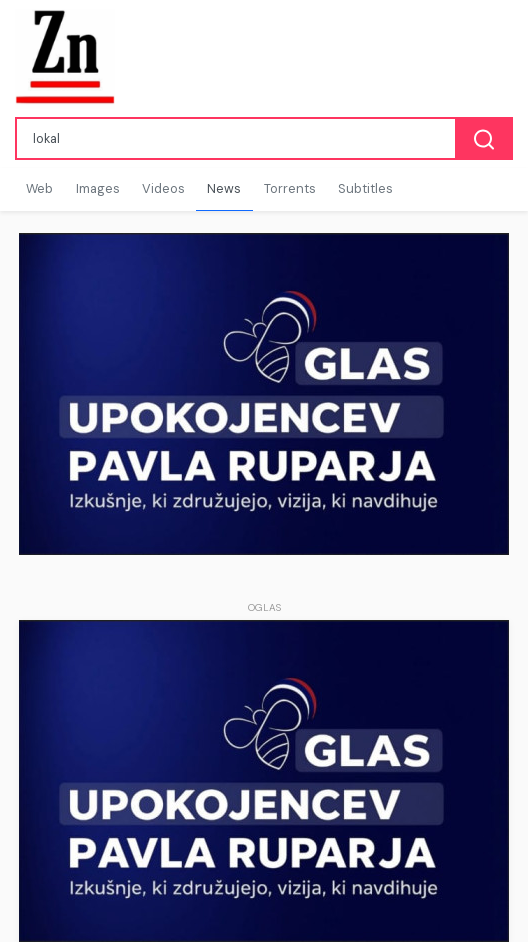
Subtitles (365, 188)
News (224, 188)
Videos (163, 188)
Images (98, 188)
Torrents (290, 188)
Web (39, 188)
